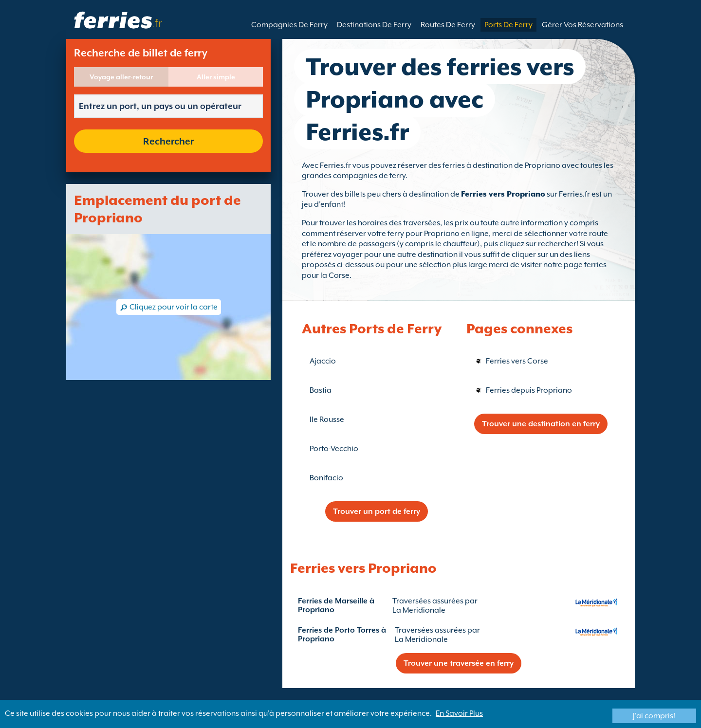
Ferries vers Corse (517, 361)
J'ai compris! (654, 716)
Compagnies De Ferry (289, 25)
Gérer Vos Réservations (582, 25)
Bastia (321, 390)
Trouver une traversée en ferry (459, 663)
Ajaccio (323, 361)
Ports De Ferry (508, 25)
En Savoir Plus (459, 713)
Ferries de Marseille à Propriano (336, 605)
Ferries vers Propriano (503, 194)
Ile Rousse (327, 419)
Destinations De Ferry (374, 25)
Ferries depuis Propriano (529, 390)
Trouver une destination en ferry (541, 424)
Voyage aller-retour (121, 77)
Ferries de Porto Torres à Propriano (342, 635)
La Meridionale (419, 610)
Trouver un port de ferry (377, 511)
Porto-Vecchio (334, 449)
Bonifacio (326, 478)
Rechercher (168, 141)
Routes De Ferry (448, 25)
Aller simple (216, 77)
